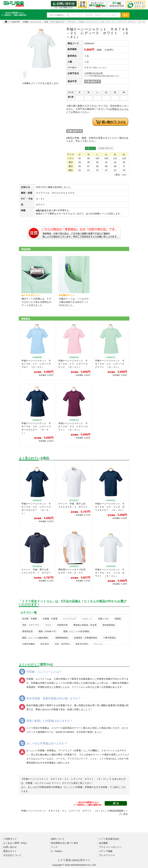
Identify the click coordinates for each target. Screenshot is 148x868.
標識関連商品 (62, 638)
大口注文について (12, 855)
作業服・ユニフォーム (32, 22)
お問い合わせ (10, 847)
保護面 (118, 619)
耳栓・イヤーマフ (31, 625)
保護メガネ (103, 619)
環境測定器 (27, 631)
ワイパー (98, 644)
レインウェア (70, 619)
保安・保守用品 (62, 644)
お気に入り (90, 148)
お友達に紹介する (106, 148)
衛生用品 (45, 644)
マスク (48, 625)
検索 (125, 15)
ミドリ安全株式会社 (109, 839)
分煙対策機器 (28, 644)
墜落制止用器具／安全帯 (85, 625)
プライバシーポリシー (110, 847)
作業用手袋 (62, 625)
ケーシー (72, 22)
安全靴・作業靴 (30, 619)
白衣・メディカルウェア (55, 22)
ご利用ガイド (10, 839)
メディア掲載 (106, 851)
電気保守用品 (82, 644)
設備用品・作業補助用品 (86, 638)
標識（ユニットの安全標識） (77, 631)
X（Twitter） (57, 851)
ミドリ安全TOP (12, 22)
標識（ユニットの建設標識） (36, 638)
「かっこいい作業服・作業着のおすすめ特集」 (86, 787)
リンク (54, 847)
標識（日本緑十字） (48, 631)
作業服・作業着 (50, 619)
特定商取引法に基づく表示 (65, 843)
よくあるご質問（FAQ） (16, 843)
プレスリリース (107, 855)
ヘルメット (87, 619)
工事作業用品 (109, 638)
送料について (58, 839)
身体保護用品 (109, 625)
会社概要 (103, 843)
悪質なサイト (10, 851)
